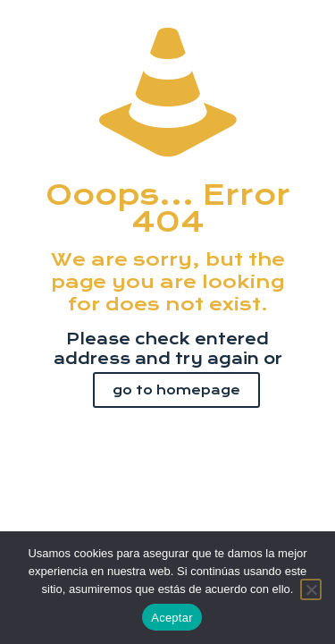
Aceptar (172, 618)
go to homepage (176, 390)
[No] (311, 589)
